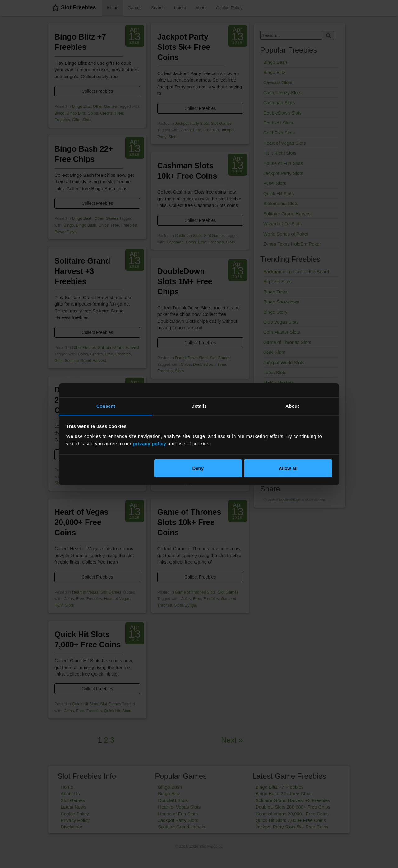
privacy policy (149, 444)
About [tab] (292, 406)
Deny (198, 468)
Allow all (288, 468)
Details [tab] (199, 406)
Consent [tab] (106, 406)
